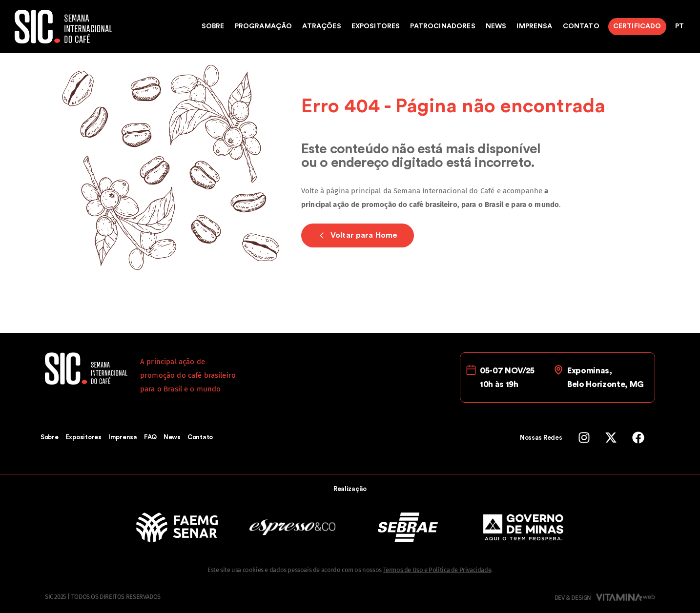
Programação (264, 26)
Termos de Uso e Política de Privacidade (437, 570)
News (496, 26)
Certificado (637, 26)
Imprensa (534, 26)
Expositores (376, 26)
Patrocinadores (443, 26)
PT (679, 26)
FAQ (150, 437)
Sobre (213, 26)
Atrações (321, 26)
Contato (581, 26)
